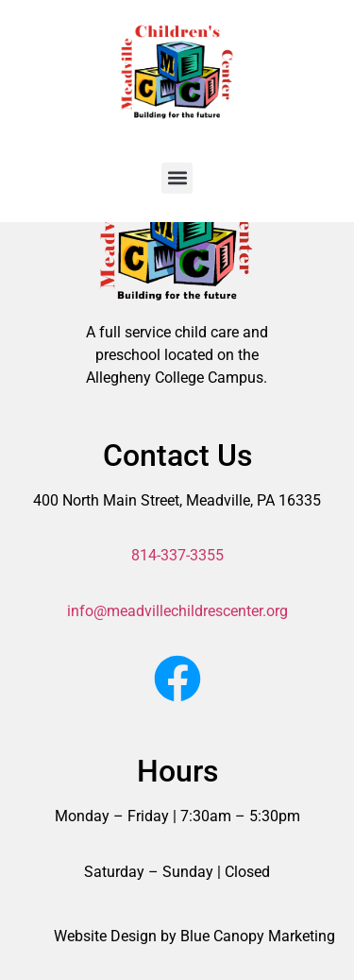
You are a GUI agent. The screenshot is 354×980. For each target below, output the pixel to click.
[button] (177, 178)
